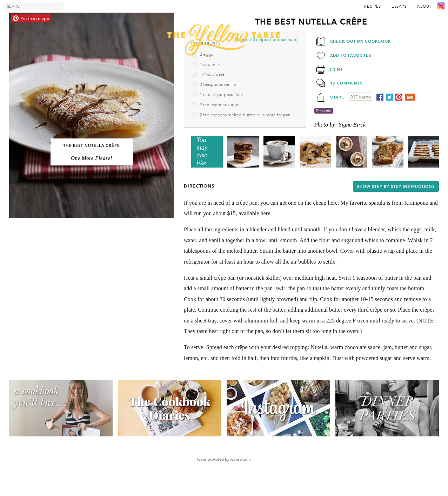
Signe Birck (352, 125)
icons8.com (240, 459)
